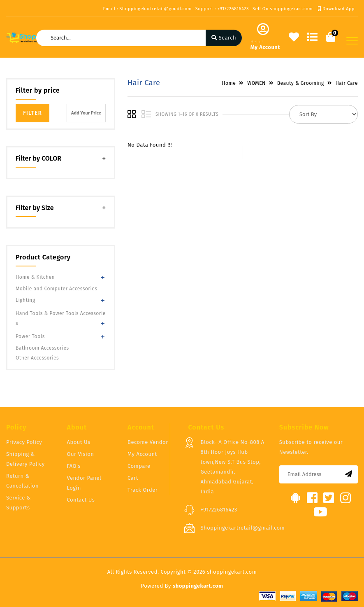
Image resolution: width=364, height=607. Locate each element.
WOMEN (256, 83)
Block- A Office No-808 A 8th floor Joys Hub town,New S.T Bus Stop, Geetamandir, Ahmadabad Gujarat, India (233, 467)
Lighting (26, 300)
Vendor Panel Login (84, 483)
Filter (32, 113)
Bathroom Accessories (42, 348)
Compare (139, 466)
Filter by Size (35, 208)
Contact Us (81, 500)
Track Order (143, 490)
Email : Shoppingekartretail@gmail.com (147, 9)
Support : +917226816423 (222, 9)
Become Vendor (148, 442)
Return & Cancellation (22, 481)
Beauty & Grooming (301, 83)
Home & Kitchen (35, 277)
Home (229, 83)
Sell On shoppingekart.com (283, 9)
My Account (142, 454)
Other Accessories (37, 358)
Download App (336, 9)
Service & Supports (19, 503)
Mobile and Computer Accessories (57, 289)
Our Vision (81, 454)
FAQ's (74, 466)
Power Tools (30, 336)
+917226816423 (219, 510)
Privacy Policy (24, 442)
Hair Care (347, 83)
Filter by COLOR (38, 158)
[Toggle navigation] (352, 41)
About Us (79, 442)
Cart (133, 478)
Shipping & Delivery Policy (26, 459)
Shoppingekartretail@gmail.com (243, 528)
